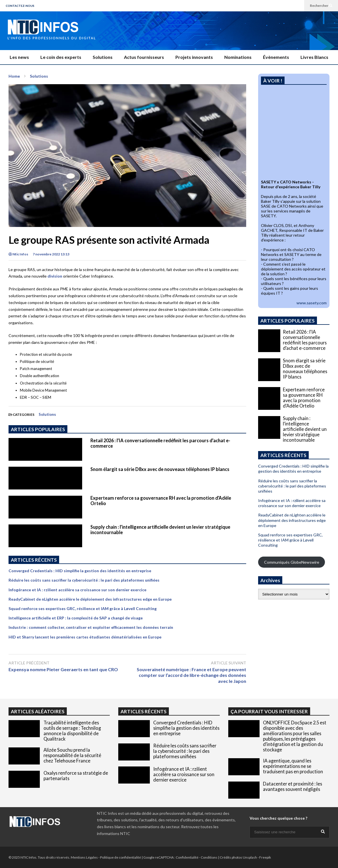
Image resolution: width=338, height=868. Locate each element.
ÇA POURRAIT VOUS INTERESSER (269, 711)
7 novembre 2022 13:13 (51, 254)
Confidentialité (187, 857)
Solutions (103, 57)
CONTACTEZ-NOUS (20, 6)
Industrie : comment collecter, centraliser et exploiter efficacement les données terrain (91, 627)
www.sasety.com (312, 303)
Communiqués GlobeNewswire (292, 562)
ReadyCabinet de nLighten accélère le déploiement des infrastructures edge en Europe (90, 599)
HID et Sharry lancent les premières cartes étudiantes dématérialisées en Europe (85, 637)
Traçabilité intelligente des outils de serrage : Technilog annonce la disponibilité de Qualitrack (72, 731)
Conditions (209, 857)
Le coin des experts (61, 57)
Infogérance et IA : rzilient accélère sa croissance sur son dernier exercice (77, 590)
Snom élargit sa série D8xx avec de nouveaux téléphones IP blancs (160, 469)
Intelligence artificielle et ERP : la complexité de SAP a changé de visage (76, 618)
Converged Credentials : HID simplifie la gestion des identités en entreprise (80, 571)
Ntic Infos (18, 254)
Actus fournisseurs (144, 57)
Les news (19, 57)
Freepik (265, 857)
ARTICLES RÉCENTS (144, 711)
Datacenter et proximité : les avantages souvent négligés (293, 786)
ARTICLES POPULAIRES (38, 429)
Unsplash (250, 857)
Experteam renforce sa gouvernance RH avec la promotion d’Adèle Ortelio (304, 398)
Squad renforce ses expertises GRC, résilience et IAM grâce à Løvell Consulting (83, 608)
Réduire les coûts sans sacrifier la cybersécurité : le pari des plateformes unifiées (84, 580)
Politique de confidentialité (121, 857)
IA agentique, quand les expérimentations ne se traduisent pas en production (293, 766)
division (55, 276)
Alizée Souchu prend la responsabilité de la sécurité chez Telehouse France (72, 755)
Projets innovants (194, 57)
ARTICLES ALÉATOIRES (38, 711)
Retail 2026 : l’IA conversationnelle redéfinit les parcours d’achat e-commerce (305, 340)
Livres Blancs (314, 57)
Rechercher (321, 6)
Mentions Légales (84, 857)
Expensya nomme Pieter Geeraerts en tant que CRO (65, 669)
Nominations (238, 57)
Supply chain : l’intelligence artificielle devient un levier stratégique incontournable (305, 429)
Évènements (276, 57)
